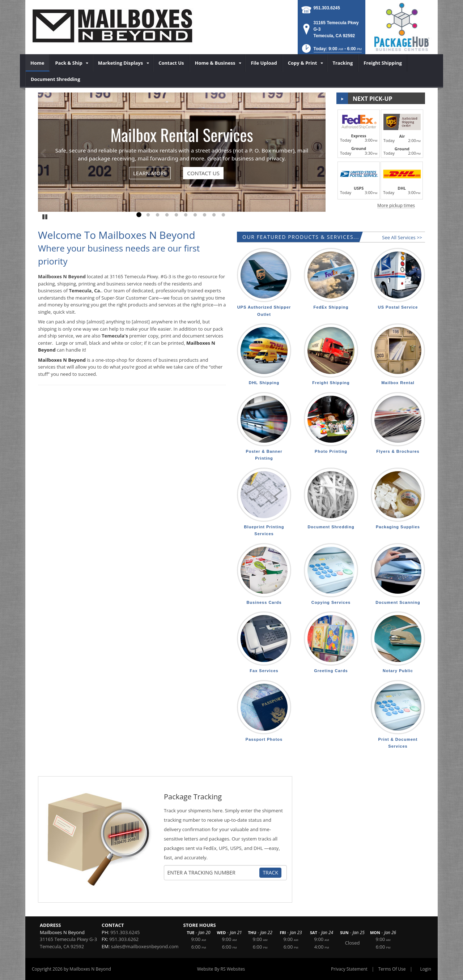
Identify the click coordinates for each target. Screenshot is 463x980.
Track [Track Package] (270, 872)
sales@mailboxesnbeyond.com (145, 946)
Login (426, 969)
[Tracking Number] (213, 873)
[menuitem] (37, 63)
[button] (331, 51)
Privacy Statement (349, 969)
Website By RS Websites (221, 969)
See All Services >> (402, 237)
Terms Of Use (392, 969)
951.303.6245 (327, 8)
